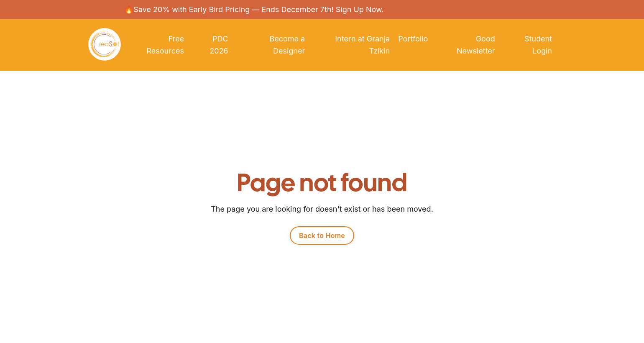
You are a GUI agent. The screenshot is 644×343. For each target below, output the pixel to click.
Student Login (538, 45)
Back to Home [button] (322, 235)
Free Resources (165, 45)
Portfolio (413, 39)
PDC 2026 (219, 45)
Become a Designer (287, 45)
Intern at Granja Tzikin (362, 45)
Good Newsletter (476, 45)
